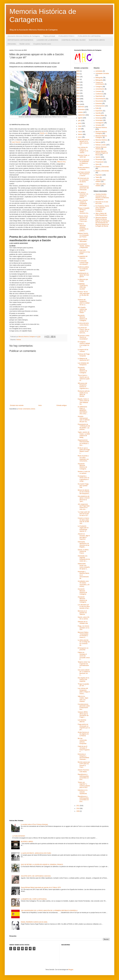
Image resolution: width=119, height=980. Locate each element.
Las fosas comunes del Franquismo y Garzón (84, 174)
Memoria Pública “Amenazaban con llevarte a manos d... (83, 635)
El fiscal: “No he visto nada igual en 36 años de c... (84, 294)
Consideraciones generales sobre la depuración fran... (84, 707)
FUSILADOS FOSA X (66, 36)
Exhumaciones (100, 106)
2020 (78, 82)
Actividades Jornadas (102, 73)
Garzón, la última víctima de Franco (83, 551)
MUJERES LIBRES (27, 842)
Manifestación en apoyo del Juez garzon (83, 275)
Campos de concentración (100, 83)
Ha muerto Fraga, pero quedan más (83, 486)
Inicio (40, 405)
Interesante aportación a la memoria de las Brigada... (83, 544)
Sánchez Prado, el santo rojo (84, 156)
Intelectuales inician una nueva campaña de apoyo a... (84, 566)
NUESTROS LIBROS (97, 40)
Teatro (97, 177)
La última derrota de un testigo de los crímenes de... (84, 643)
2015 (78, 96)
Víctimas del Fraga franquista (84, 355)
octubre (81, 112)
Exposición (99, 111)
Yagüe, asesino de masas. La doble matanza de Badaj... (84, 435)
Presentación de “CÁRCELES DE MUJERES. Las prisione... (84, 427)
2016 (78, 93)
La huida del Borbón (19, 836)
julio (80, 121)
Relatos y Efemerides (102, 167)
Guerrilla (98, 113)
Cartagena (99, 87)
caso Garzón (16, 142)
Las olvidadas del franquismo (83, 364)
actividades (99, 71)
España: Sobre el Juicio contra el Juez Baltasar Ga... (83, 402)
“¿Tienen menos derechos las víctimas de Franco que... (83, 219)
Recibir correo (25, 44)
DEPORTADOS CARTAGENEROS (20, 40)
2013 (78, 102)
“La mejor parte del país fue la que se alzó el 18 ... (84, 514)
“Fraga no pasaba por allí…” (83, 685)
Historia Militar (100, 115)
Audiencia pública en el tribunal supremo (83, 269)
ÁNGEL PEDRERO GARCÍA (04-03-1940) (34, 922)
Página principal (49, 36)
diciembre (81, 107)
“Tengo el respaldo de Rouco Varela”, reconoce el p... (84, 211)
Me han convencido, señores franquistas (82, 741)
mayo (80, 126)
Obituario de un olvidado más (83, 622)
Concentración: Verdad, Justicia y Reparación (84, 246)
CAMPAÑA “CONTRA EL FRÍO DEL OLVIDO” (83, 286)
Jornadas (98, 125)
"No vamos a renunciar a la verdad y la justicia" (83, 195)
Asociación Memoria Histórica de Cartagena (24, 36)
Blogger (71, 970)
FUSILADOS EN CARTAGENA (89, 36)
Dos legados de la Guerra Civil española (83, 680)
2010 (78, 808)
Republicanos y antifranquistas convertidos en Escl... (83, 777)
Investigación (100, 123)
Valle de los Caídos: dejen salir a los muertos (83, 699)
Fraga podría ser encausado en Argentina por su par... (84, 727)
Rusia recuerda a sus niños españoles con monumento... (83, 458)
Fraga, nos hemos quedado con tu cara (84, 628)
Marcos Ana (61, 162)
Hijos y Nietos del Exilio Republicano (101, 214)
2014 (78, 99)
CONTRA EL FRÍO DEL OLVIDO (74, 40)
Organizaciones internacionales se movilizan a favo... (83, 443)
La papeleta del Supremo (83, 257)
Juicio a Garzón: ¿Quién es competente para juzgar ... (83, 203)
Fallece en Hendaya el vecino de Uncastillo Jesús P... (84, 656)
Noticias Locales (101, 145)
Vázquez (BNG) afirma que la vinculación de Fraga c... (83, 715)
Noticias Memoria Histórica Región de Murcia (102, 153)
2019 (78, 85)
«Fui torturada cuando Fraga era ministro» (83, 263)
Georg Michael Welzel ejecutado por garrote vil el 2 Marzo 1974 (41, 887)
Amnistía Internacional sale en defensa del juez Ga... (84, 419)
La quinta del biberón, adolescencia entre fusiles (36, 853)
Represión (99, 175)
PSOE (42, 133)
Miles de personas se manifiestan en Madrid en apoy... (83, 162)
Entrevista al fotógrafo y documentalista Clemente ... (83, 757)
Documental (99, 101)
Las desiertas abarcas (82, 721)
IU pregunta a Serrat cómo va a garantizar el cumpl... (83, 479)
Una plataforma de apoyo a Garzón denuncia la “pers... (84, 499)
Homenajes (99, 120)
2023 (78, 74)
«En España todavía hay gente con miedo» (82, 310)
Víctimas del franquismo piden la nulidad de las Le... (84, 302)
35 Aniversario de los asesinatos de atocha (83, 180)
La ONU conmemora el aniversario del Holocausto (83, 187)
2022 (78, 77)
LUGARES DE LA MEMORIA (47, 40)
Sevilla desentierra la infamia (84, 168)
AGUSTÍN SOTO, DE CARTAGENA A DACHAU (36, 876)
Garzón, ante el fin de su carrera (84, 618)
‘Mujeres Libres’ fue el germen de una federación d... (84, 665)
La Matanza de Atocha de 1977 (84, 359)
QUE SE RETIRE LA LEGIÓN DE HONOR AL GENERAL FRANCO (42, 865)
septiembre (82, 115)
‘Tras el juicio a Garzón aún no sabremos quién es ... (84, 378)
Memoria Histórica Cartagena (101, 132)
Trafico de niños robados (101, 181)
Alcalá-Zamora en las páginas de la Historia (83, 734)
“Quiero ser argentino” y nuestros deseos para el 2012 (84, 785)
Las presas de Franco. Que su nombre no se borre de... (84, 330)
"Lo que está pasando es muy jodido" (84, 252)
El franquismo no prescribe (83, 649)
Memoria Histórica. (101, 140)
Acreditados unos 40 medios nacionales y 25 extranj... (84, 584)
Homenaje (99, 118)
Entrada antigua (62, 405)
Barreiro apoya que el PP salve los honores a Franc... (84, 765)
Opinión (98, 157)
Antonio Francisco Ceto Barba (83, 771)
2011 (78, 806)
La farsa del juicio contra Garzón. (83, 324)
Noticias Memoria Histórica (101, 148)
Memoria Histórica (101, 128)
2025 (78, 71)
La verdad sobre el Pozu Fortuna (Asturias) (34, 824)
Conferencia (99, 94)
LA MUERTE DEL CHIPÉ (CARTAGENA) (34, 899)
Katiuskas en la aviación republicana (83, 792)
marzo (80, 132)
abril (80, 129)
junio (80, 123)
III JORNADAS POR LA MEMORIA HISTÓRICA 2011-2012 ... (83, 410)
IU (47, 133)
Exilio (97, 108)
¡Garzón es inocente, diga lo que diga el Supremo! (84, 536)
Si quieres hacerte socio (42, 44)
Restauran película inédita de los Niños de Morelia (84, 394)
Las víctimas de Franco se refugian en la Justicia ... (83, 150)
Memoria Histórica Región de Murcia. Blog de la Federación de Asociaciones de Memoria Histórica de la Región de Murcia (102, 222)
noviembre (82, 110)
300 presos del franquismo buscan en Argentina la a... (84, 386)
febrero (81, 134)
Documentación (100, 99)
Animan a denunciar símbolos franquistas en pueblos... (83, 227)
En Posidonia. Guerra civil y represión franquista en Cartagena (102, 209)
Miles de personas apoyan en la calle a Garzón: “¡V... (83, 142)
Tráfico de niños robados (101, 185)
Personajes (99, 159)
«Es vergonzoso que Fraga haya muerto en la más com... (84, 507)
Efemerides (12, 44)
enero (80, 137)
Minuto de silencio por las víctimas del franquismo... (84, 492)
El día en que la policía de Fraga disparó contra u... (84, 451)
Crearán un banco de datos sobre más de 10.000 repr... (83, 521)
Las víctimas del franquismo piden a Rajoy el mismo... (84, 691)
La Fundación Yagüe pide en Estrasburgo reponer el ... (83, 529)
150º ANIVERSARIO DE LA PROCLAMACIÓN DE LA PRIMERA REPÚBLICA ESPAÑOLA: (49, 911)
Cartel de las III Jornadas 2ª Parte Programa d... (84, 749)
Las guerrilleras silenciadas (83, 240)
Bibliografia (99, 78)
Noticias (19, 340)
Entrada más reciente (17, 405)
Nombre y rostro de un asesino (84, 472)
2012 (78, 104)
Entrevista (99, 104)
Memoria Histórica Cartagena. (101, 137)
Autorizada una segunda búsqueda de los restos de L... (84, 558)
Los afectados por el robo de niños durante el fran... (84, 606)
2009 (78, 811)
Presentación (100, 162)
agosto (80, 118)
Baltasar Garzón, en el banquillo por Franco (83, 235)
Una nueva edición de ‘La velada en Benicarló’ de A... (84, 672)
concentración (100, 89)
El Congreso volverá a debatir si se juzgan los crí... (84, 344)
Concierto (99, 91)
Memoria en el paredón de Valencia (82, 613)
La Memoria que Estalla (83, 280)
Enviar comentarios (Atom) (27, 409)
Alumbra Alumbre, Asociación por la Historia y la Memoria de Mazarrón (102, 197)
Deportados (99, 96)
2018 (78, 88)
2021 (78, 79)
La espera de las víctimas (83, 350)
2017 (78, 90)
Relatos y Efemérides (102, 171)
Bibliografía (99, 80)
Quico (97, 164)
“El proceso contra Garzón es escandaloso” (83, 337)
